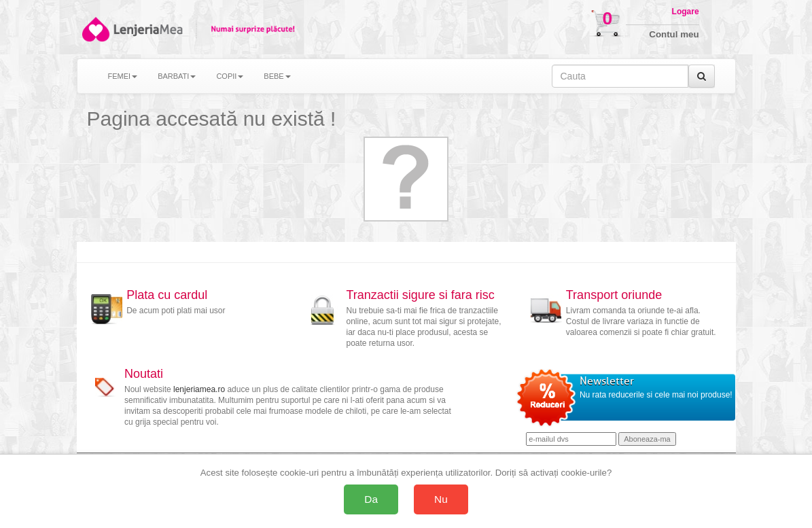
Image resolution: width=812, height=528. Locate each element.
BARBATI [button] (177, 76)
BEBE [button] (277, 76)
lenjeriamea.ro (199, 389)
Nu (441, 499)
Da (371, 499)
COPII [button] (230, 76)
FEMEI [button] (123, 76)
